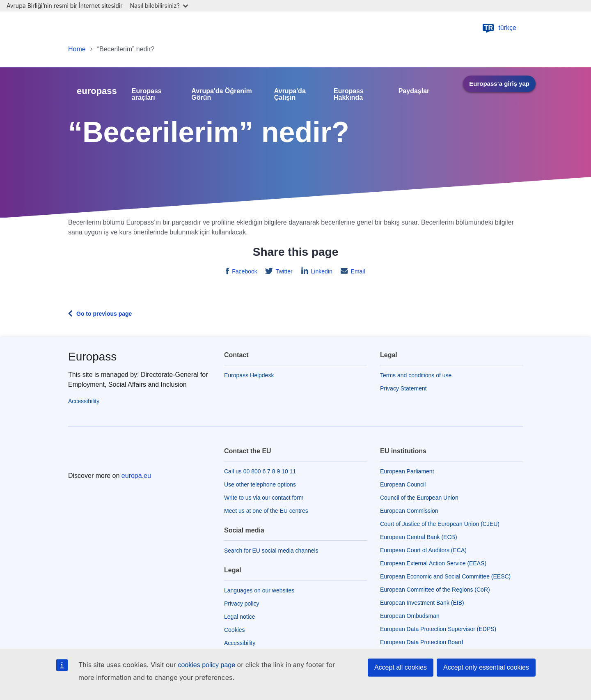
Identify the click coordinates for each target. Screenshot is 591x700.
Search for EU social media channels (271, 551)
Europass (92, 357)
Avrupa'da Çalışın (290, 94)
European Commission (409, 511)
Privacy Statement (403, 388)
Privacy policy (242, 604)
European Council (403, 484)
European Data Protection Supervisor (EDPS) (438, 629)
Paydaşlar (414, 91)
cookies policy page (206, 665)
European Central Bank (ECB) (419, 537)
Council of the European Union (419, 498)
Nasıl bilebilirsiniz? (159, 6)
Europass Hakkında (349, 94)
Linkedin (321, 271)
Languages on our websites (259, 590)
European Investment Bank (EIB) (422, 603)
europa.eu (136, 476)
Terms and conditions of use (416, 375)
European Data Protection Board (421, 642)
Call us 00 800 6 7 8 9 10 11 (260, 471)
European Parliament (407, 471)
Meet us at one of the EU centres (266, 511)
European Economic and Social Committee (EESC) (445, 576)
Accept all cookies (401, 667)
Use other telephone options (260, 484)
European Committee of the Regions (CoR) (435, 590)
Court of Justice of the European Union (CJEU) (440, 524)
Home (77, 49)
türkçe (499, 28)
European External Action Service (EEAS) (433, 563)
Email (357, 271)
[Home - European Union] (105, 28)
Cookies (235, 630)
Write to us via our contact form (264, 498)
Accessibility (84, 401)
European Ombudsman (410, 616)
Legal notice (240, 617)
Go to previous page (104, 314)
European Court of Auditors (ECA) (423, 550)
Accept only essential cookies (486, 667)
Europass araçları (147, 94)
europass (97, 91)
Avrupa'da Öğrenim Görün (221, 94)
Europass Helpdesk (249, 375)
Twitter (283, 271)
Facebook (244, 271)
